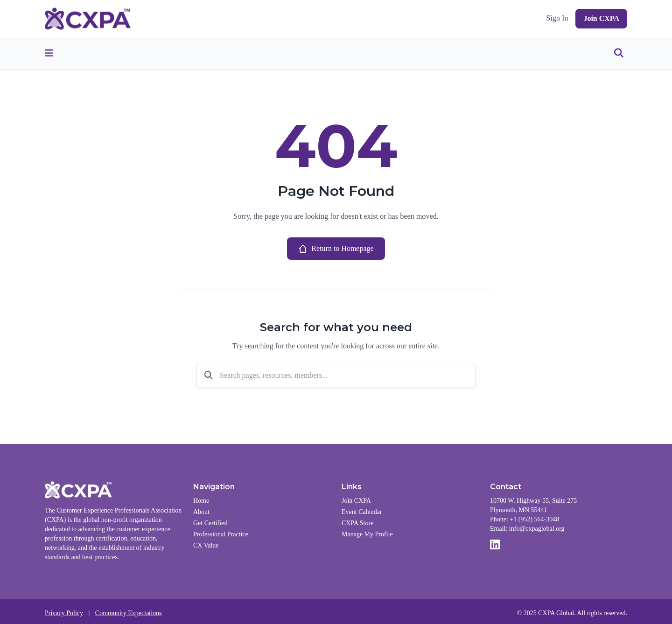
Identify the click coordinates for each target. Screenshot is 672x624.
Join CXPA (601, 18)
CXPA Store (357, 523)
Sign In (557, 18)
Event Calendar (362, 512)
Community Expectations (129, 613)
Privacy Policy (64, 613)
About (201, 512)
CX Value (206, 545)
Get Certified (210, 523)
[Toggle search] (619, 53)
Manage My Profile (367, 534)
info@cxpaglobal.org (537, 529)
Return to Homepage (336, 249)
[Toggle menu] (49, 53)
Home (201, 501)
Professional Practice (221, 534)
